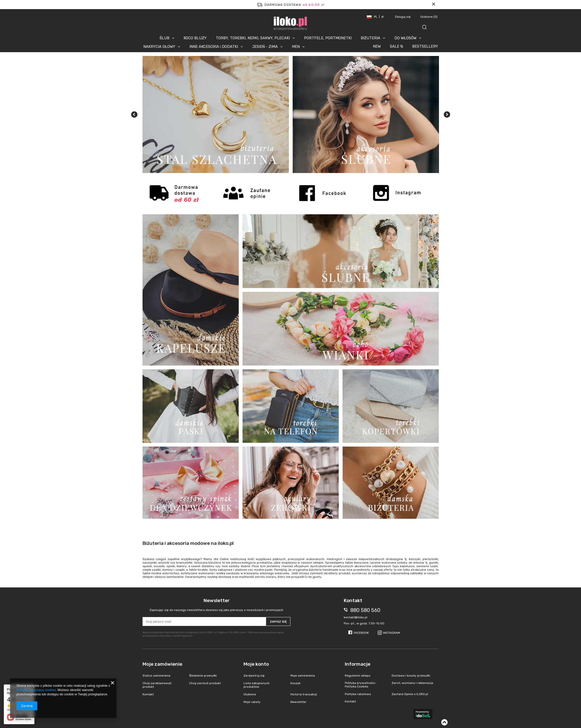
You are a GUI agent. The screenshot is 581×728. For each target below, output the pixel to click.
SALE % (396, 46)
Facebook (361, 633)
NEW (377, 46)
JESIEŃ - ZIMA (265, 47)
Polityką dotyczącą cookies (36, 690)
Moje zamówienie (162, 664)
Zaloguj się (403, 17)
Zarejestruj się (254, 676)
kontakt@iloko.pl (356, 617)
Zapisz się (278, 622)
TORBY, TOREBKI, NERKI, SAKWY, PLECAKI (253, 38)
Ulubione (429, 17)
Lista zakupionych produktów (257, 685)
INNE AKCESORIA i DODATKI (214, 47)
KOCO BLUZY (195, 38)
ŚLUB (164, 38)
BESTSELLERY (425, 46)
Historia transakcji (304, 694)
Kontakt (148, 694)
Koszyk (295, 683)
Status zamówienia (156, 676)
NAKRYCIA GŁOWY (159, 47)
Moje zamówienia (303, 676)
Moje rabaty (252, 702)
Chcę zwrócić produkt (205, 683)
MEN (296, 47)
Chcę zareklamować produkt (157, 685)
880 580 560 (365, 610)
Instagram (392, 633)
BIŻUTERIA (370, 38)
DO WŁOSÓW (405, 38)
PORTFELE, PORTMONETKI (328, 38)
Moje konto (256, 664)
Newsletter (217, 605)
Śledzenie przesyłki (203, 676)
